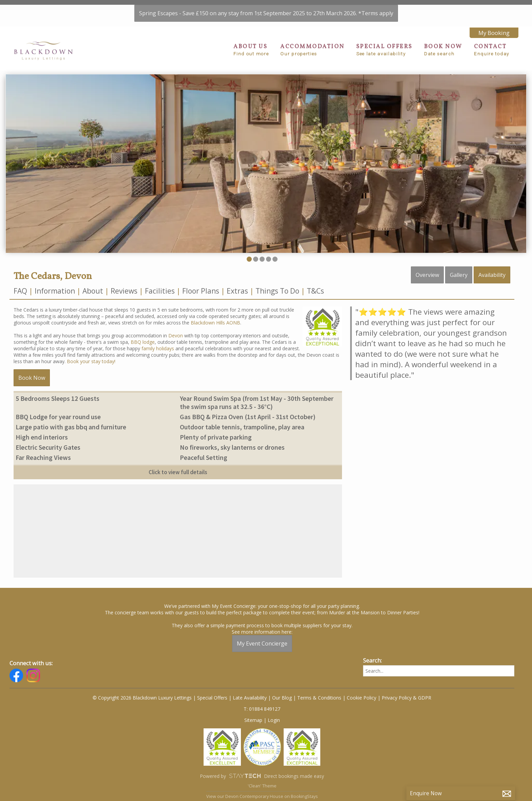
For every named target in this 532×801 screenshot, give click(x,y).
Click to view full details (178, 472)
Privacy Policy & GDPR (406, 698)
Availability (492, 275)
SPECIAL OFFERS (384, 50)
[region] (178, 531)
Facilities (160, 291)
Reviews (124, 291)
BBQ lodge (143, 342)
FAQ (21, 291)
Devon (176, 336)
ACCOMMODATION (312, 50)
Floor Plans (201, 291)
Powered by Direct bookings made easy (262, 776)
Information (55, 291)
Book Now (32, 378)
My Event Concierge (262, 644)
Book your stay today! (91, 361)
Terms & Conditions (319, 698)
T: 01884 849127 (262, 709)
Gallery (459, 275)
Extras (237, 291)
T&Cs (315, 291)
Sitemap (253, 720)
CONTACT (492, 50)
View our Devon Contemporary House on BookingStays (262, 796)
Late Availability (250, 698)
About (93, 291)
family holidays (158, 348)
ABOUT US (251, 50)
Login (274, 720)
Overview (427, 275)
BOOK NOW (443, 50)
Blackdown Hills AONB (215, 323)
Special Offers (212, 698)
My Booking (494, 33)
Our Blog (282, 698)
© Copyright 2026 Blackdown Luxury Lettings (142, 698)
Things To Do (277, 291)
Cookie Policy (362, 698)
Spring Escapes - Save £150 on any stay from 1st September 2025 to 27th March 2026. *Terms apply (266, 13)
